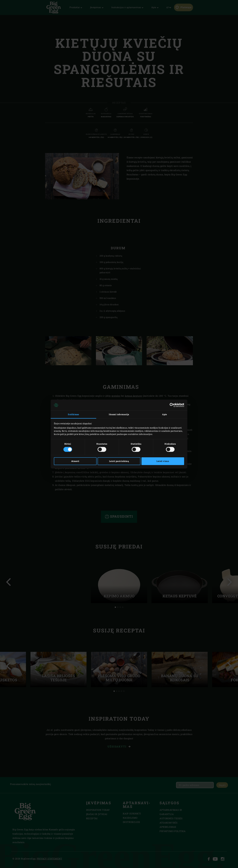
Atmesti (75, 461)
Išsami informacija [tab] (119, 414)
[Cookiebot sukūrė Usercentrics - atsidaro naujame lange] (171, 405)
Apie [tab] (165, 414)
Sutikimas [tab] (73, 414)
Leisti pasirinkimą (119, 461)
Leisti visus (163, 461)
